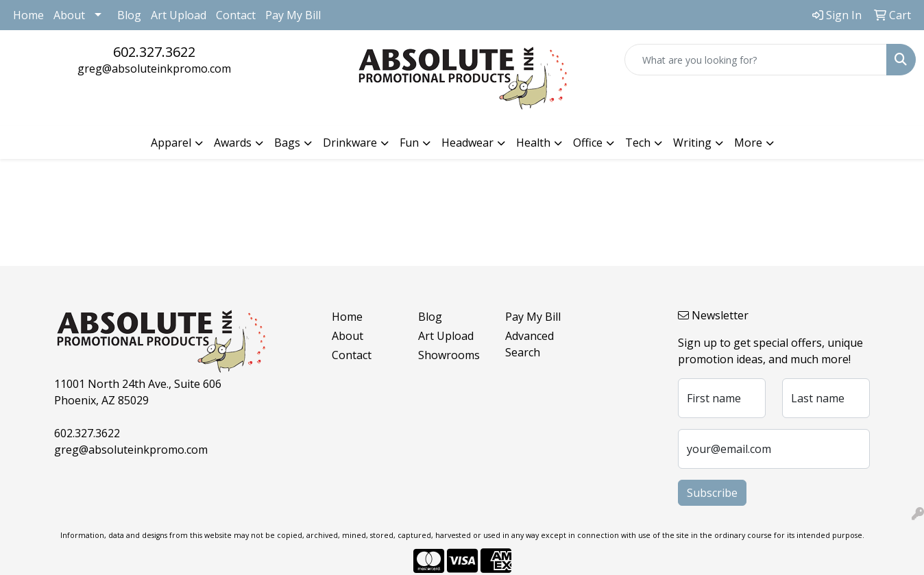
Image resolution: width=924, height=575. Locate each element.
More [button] (748, 143)
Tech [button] (638, 143)
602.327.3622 (154, 52)
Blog (129, 15)
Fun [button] (409, 143)
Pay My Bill (293, 15)
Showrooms (449, 355)
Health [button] (533, 143)
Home (28, 15)
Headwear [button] (467, 143)
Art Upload (179, 15)
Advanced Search (530, 344)
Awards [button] (233, 143)
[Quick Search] (756, 60)
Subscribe (712, 493)
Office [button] (588, 143)
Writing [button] (692, 143)
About (69, 15)
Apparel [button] (171, 143)
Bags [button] (287, 143)
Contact (236, 15)
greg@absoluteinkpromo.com (154, 69)
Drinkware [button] (350, 143)
